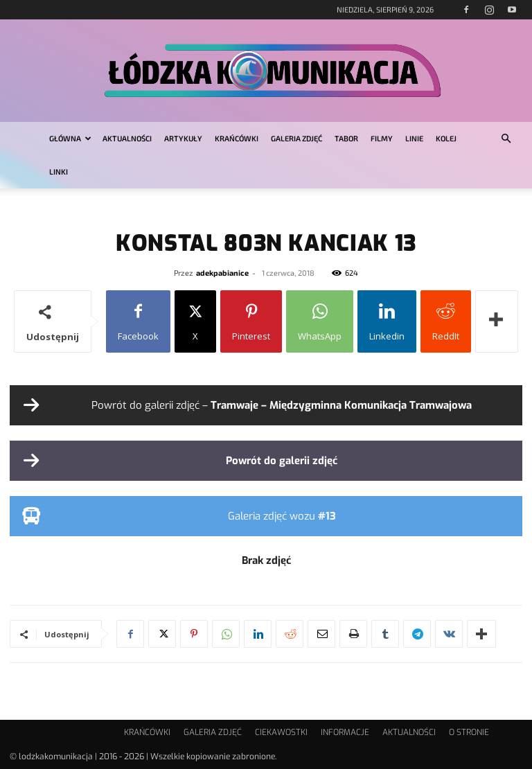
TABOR (346, 138)
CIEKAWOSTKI (281, 732)
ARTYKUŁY (183, 138)
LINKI (59, 171)
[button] (506, 139)
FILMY (382, 138)
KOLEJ (446, 138)
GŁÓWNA (70, 138)
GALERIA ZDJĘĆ (296, 138)
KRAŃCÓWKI (237, 138)
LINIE (414, 138)
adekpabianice (222, 273)
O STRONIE (469, 732)
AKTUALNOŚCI (127, 138)
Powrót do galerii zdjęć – (282, 405)
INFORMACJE (345, 732)
